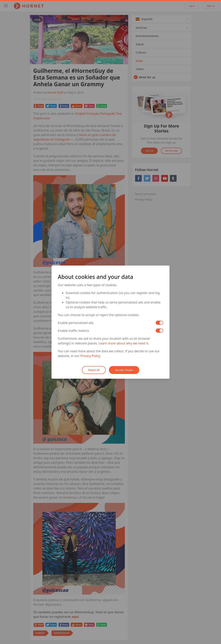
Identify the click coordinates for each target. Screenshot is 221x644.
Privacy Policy (90, 356)
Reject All (94, 370)
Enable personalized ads (76, 323)
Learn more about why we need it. (124, 343)
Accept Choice (124, 370)
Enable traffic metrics (73, 331)
